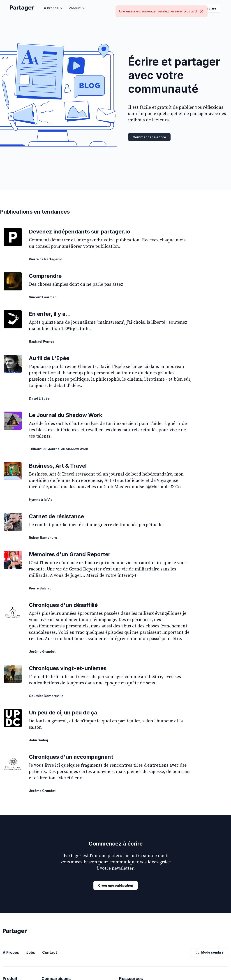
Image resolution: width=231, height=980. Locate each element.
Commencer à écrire (149, 137)
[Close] (202, 11)
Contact (50, 952)
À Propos (53, 8)
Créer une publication (116, 885)
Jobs (31, 952)
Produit (77, 8)
